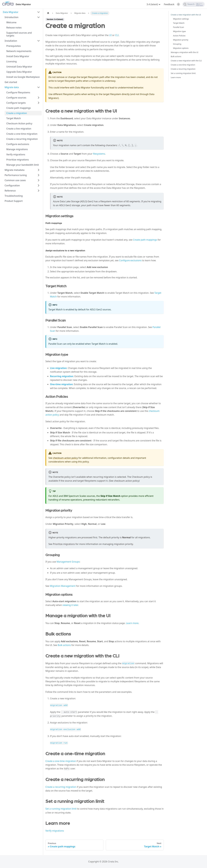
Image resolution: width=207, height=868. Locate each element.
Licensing (11, 61)
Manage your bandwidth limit (23, 165)
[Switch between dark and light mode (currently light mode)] (178, 4)
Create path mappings (19, 108)
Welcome (11, 22)
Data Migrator (11, 12)
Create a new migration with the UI (186, 15)
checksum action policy (65, 458)
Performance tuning (16, 175)
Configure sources (16, 98)
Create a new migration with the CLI (186, 61)
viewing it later (70, 605)
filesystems (99, 154)
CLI (117, 35)
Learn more (132, 623)
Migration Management (63, 586)
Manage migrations (17, 149)
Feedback (169, 4)
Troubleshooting (14, 196)
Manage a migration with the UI (185, 52)
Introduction (11, 17)
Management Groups (68, 562)
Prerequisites (14, 46)
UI (110, 35)
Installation (11, 41)
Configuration (12, 185)
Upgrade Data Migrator (19, 72)
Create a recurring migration (22, 139)
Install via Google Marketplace (23, 77)
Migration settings (181, 19)
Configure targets (16, 103)
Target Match (14, 118)
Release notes (14, 28)
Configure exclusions (18, 144)
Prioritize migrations (18, 160)
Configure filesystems (18, 92)
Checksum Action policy (19, 123)
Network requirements (19, 51)
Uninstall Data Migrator (19, 67)
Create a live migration (19, 129)
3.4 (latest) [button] (152, 4)
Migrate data (12, 87)
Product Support (14, 201)
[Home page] (48, 13)
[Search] (194, 4)
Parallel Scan (179, 27)
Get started (11, 82)
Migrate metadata (15, 170)
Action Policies (179, 36)
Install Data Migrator (18, 56)
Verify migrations (16, 154)
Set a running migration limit (61, 809)
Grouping (177, 44)
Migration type (179, 31)
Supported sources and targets (19, 34)
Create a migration (17, 113)
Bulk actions (64, 645)
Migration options (181, 48)
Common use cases (15, 180)
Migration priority (181, 40)
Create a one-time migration (22, 134)
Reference (10, 191)
